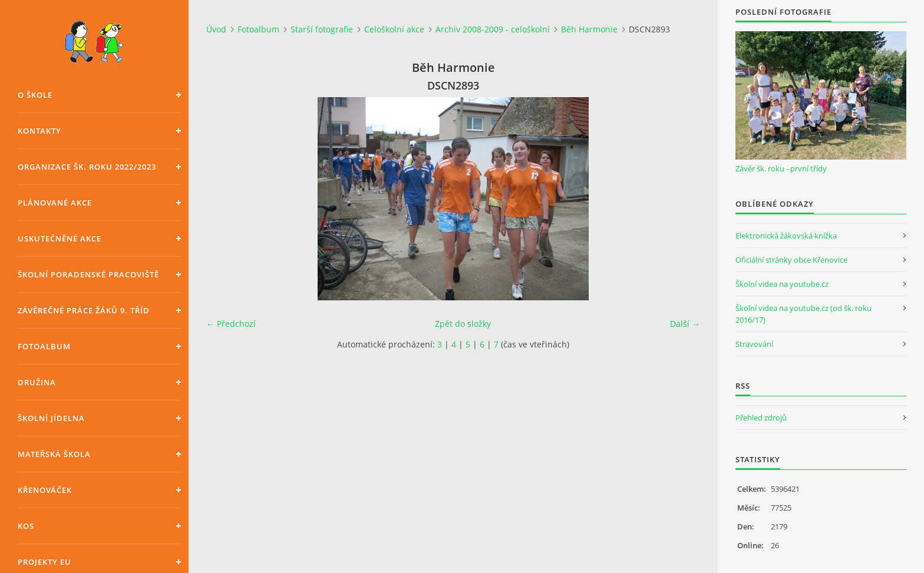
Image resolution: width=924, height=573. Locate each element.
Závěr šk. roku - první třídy (781, 168)
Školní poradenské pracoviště (88, 274)
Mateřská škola (54, 454)
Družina (37, 382)
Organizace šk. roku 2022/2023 (87, 167)
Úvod (216, 29)
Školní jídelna (51, 418)
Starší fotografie (322, 29)
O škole (35, 95)
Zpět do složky (463, 324)
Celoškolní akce (394, 29)
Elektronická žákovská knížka (786, 236)
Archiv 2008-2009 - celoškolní (493, 29)
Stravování (754, 344)
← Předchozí (231, 324)
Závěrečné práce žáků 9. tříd (84, 310)
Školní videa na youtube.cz (782, 284)
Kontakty (39, 131)
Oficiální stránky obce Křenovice (791, 260)
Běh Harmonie (589, 29)
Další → (685, 324)
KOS (26, 526)
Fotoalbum (44, 346)
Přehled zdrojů (761, 418)
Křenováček (45, 490)
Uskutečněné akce (60, 239)
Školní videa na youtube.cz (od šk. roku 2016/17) (803, 314)
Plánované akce (55, 203)
